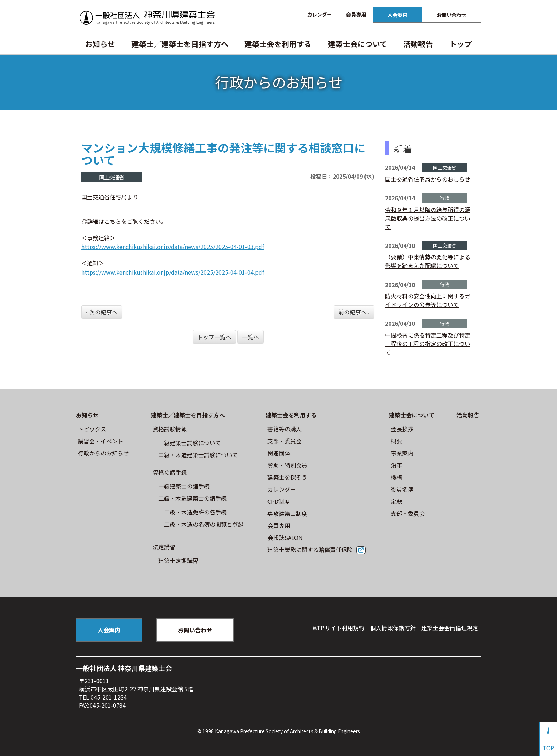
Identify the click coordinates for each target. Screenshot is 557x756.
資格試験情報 (170, 429)
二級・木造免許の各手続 (195, 512)
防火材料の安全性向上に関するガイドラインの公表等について (428, 300)
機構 (396, 477)
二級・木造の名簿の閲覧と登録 (204, 524)
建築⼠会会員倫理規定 (450, 628)
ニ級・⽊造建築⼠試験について (198, 455)
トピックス (92, 429)
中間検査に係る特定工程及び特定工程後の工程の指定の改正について (428, 344)
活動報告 (418, 44)
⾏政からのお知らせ (103, 453)
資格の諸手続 (170, 472)
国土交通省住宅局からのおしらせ (428, 179)
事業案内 (402, 453)
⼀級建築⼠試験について (190, 443)
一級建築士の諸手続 (184, 486)
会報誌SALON (285, 538)
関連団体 (279, 453)
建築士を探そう (287, 477)
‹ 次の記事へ (102, 312)
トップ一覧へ (214, 337)
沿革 (396, 465)
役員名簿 (402, 489)
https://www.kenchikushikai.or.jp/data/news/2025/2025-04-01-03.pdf (173, 247)
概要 (396, 441)
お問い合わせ (451, 15)
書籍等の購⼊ (285, 429)
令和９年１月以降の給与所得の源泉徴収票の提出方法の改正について (428, 218)
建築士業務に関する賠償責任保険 (310, 550)
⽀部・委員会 (285, 441)
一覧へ (250, 337)
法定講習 (164, 547)
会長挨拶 (402, 429)
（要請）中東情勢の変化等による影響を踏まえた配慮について (428, 261)
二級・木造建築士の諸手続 (193, 498)
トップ (461, 44)
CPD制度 (279, 501)
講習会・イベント (101, 441)
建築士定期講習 (178, 561)
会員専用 (356, 14)
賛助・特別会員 (287, 465)
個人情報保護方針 (393, 628)
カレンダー (319, 14)
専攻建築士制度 (287, 513)
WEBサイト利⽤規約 (339, 628)
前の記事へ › (354, 312)
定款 (396, 501)
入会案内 (398, 15)
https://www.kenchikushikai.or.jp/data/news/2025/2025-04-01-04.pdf (173, 272)
